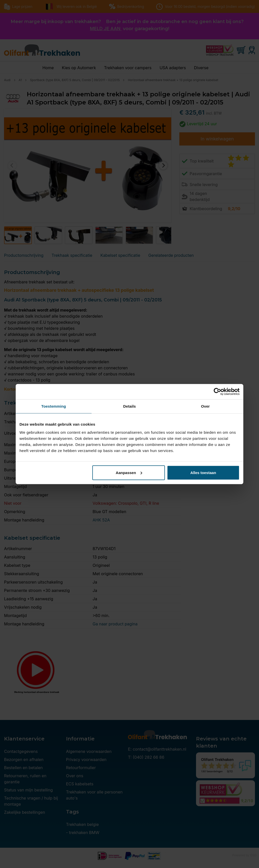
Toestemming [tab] (54, 406)
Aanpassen (129, 472)
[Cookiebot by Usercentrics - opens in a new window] (217, 392)
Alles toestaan (203, 472)
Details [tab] (129, 406)
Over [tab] (206, 406)
